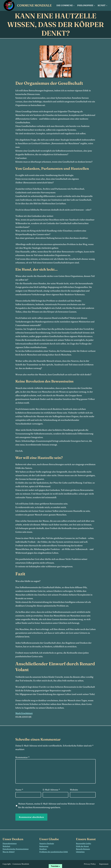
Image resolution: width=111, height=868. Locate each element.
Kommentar (22, 757)
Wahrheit (6, 846)
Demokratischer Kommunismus (16, 849)
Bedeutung (44, 846)
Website (74, 790)
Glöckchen (80, 852)
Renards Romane (83, 849)
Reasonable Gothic (84, 843)
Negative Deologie (47, 843)
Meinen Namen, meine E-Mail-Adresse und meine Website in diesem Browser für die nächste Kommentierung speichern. (56, 805)
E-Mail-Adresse (51, 790)
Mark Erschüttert (24, 713)
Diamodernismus (10, 843)
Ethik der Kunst (82, 846)
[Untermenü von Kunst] (107, 5)
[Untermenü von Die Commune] (74, 5)
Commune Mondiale (34, 5)
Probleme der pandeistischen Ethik (54, 852)
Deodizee (43, 849)
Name (19, 790)
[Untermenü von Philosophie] (94, 5)
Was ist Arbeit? (9, 852)
